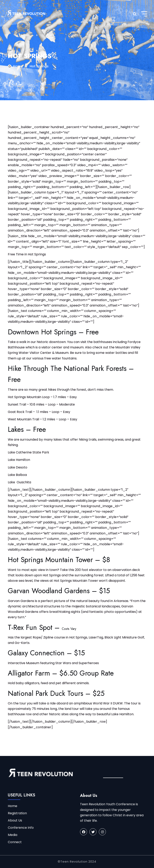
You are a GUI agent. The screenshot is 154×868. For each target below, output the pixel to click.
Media (13, 835)
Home (18, 66)
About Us (15, 820)
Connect (15, 842)
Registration (17, 813)
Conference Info (21, 828)
